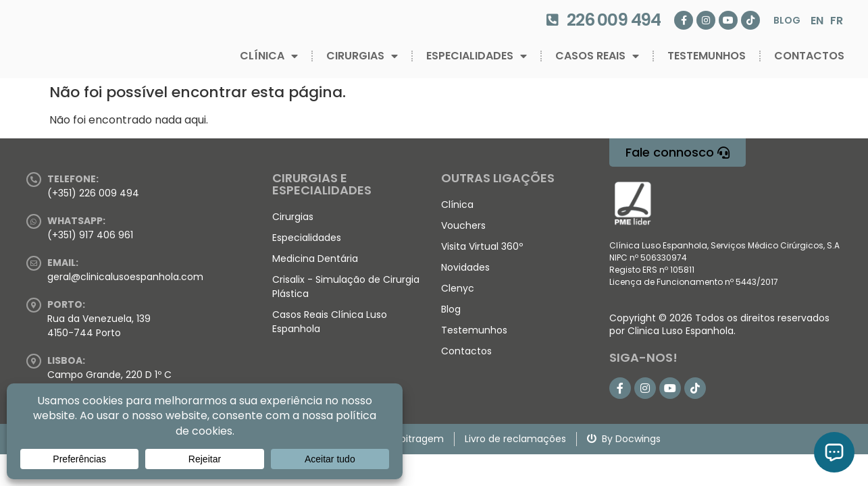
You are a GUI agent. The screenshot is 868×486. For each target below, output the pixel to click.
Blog (787, 20)
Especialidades (477, 56)
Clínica (269, 56)
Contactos (809, 56)
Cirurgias (362, 56)
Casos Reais (597, 56)
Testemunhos (707, 56)
